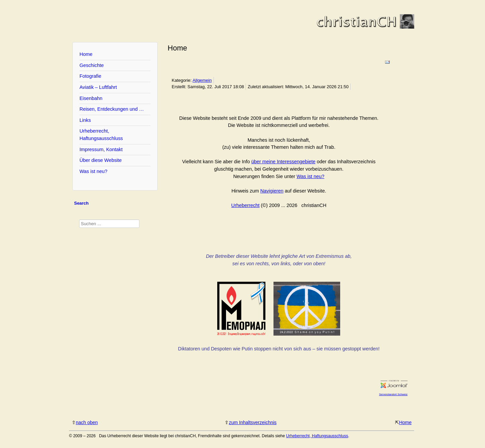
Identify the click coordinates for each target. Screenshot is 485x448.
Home (86, 54)
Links (85, 120)
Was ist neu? (93, 171)
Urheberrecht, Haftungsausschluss (101, 135)
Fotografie (90, 76)
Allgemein (202, 80)
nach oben (87, 422)
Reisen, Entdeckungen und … (112, 109)
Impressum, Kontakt (101, 149)
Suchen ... (79, 219)
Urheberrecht (246, 205)
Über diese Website (101, 160)
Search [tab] (81, 203)
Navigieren (272, 191)
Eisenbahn (91, 98)
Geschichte (92, 65)
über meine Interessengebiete (283, 162)
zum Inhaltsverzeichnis (253, 422)
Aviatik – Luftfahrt (98, 87)
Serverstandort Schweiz (393, 394)
